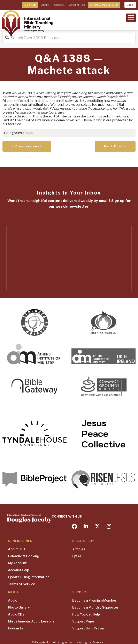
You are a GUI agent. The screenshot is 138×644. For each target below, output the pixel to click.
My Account (17, 563)
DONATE (30, 5)
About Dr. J (16, 549)
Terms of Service (22, 584)
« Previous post (27, 146)
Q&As (28, 133)
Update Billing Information (29, 577)
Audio (13, 600)
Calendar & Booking (24, 556)
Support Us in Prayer (89, 628)
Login (130, 5)
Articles (79, 549)
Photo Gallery (19, 607)
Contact (59, 5)
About (45, 5)
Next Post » (115, 146)
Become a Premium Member (94, 600)
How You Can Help (86, 614)
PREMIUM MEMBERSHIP (104, 5)
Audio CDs (16, 614)
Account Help (77, 5)
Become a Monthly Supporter (95, 607)
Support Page (83, 621)
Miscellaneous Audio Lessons (31, 621)
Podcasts (16, 628)
